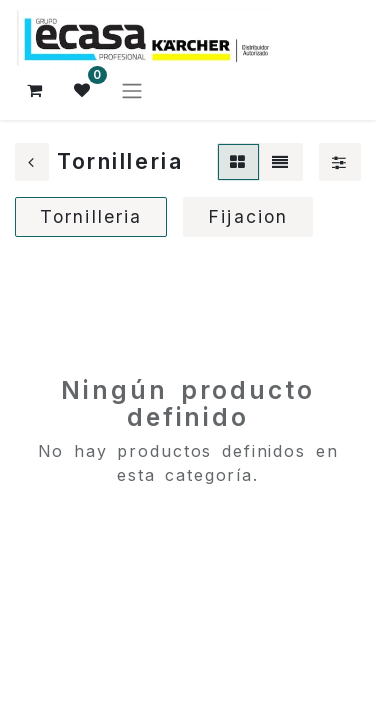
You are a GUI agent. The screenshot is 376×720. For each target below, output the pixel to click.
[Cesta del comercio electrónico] (35, 90)
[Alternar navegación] (132, 90)
